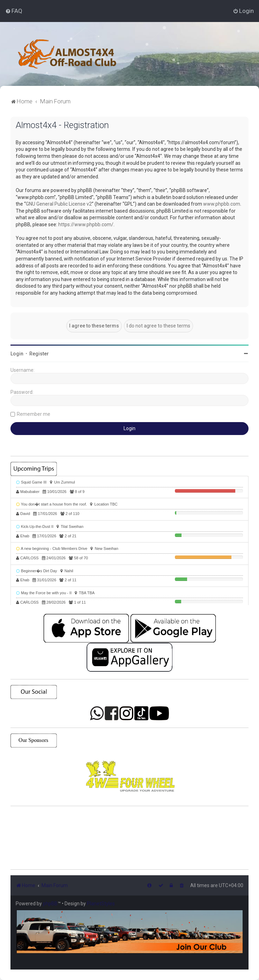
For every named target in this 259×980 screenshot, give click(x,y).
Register (39, 354)
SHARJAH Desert (129, 838)
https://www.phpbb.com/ (86, 224)
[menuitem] (14, 11)
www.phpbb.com (222, 204)
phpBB (50, 904)
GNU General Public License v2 (59, 204)
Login (17, 354)
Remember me (34, 414)
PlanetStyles (101, 904)
